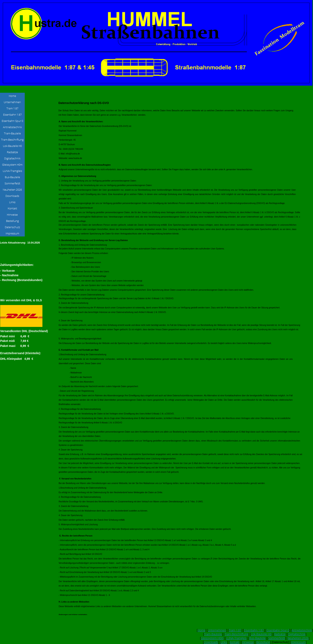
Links (224, 642)
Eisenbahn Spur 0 (278, 630)
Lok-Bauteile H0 (261, 634)
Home (202, 630)
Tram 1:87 (235, 630)
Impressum (298, 642)
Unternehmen (217, 630)
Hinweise (248, 642)
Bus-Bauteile (257, 638)
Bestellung (263, 642)
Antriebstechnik (302, 630)
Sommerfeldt (277, 638)
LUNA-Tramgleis (236, 638)
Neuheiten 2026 (298, 638)
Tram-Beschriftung (236, 634)
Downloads (211, 642)
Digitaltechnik (297, 634)
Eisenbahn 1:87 (254, 630)
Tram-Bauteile (213, 634)
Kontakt (235, 642)
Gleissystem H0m (212, 638)
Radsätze (280, 634)
